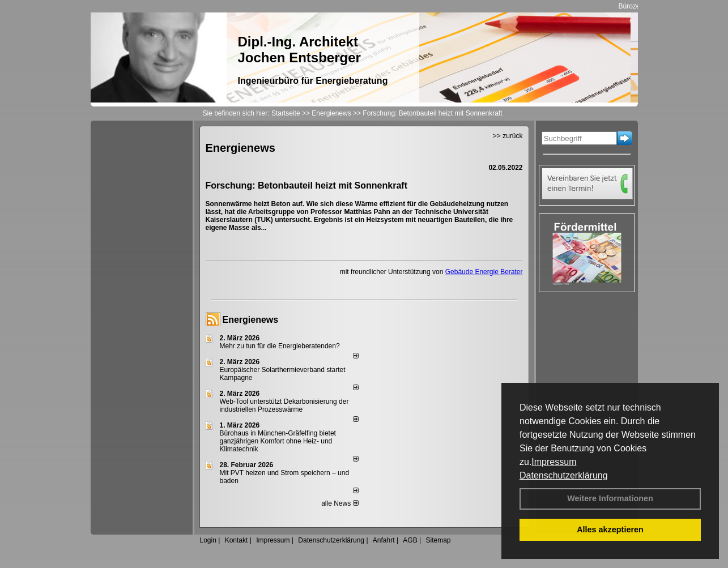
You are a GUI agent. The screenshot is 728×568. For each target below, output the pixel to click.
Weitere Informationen (610, 498)
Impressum (554, 462)
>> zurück (508, 136)
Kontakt (237, 540)
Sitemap (438, 540)
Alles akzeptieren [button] (610, 529)
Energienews (251, 320)
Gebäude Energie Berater (484, 272)
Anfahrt (384, 540)
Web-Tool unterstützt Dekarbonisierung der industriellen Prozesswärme (284, 405)
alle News (340, 503)
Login (208, 540)
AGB (410, 540)
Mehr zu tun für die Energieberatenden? (280, 346)
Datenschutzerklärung (564, 475)
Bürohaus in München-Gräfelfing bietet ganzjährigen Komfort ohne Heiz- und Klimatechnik (278, 441)
